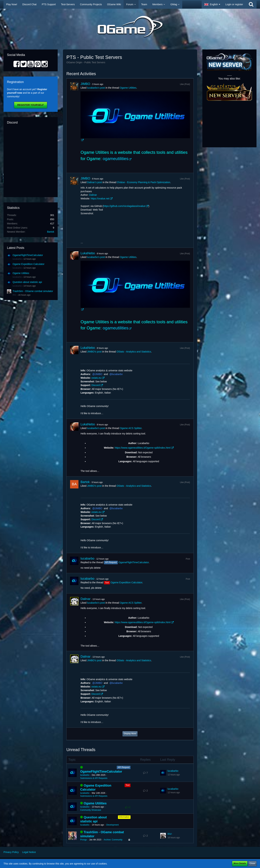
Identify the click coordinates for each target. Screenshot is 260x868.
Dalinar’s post (94, 182)
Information (124, 817)
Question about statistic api (27, 282)
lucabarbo (17, 259)
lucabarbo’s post (96, 88)
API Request (124, 767)
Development (112, 825)
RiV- (15, 295)
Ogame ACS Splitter (131, 428)
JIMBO (85, 84)
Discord (95, 385)
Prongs (84, 840)
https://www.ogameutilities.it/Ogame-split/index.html (142, 448)
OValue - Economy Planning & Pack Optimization (144, 182)
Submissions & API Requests (94, 778)
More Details (240, 863)
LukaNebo (88, 253)
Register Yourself (30, 105)
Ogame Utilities (21, 273)
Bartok (51, 232)
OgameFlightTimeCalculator (28, 255)
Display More (130, 734)
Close (252, 863)
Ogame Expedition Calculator (28, 264)
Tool (128, 785)
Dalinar (93, 195)
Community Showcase (91, 810)
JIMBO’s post (94, 352)
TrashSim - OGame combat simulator (33, 291)
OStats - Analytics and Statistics (134, 352)
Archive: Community (113, 840)
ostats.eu (96, 378)
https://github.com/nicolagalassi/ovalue (124, 206)
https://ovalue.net (100, 199)
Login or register (234, 4)
